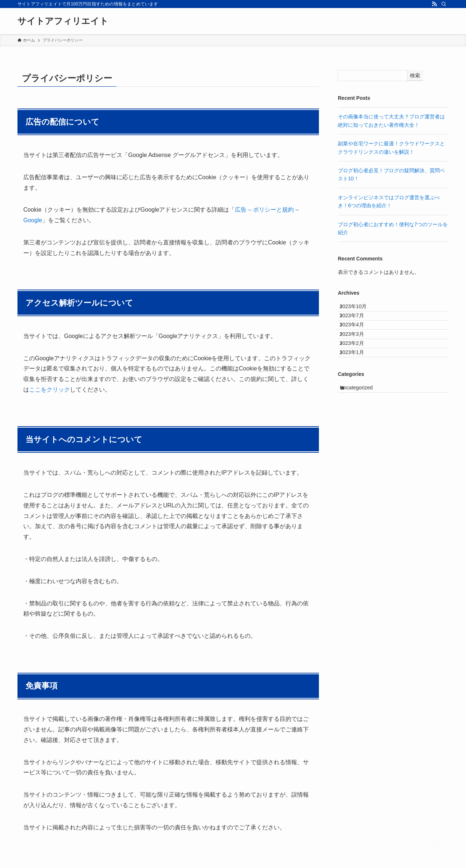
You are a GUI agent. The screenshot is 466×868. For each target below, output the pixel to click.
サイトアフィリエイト (63, 21)
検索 (415, 75)
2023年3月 (358, 355)
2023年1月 (358, 385)
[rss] (434, 4)
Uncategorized (363, 426)
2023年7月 (358, 325)
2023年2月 (358, 370)
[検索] (444, 4)
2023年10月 (359, 309)
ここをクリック (50, 390)
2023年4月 (358, 339)
